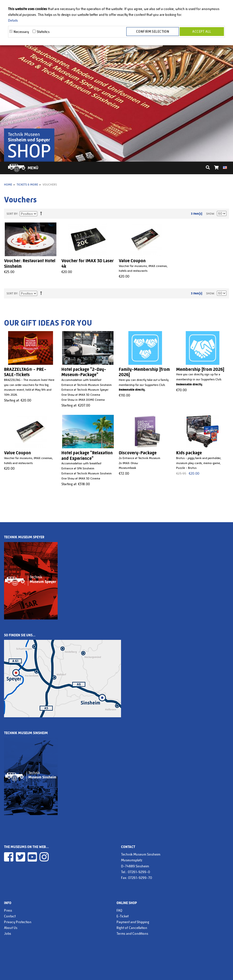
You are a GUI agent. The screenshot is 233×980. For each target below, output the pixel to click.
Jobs (8, 933)
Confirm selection (153, 32)
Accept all (202, 32)
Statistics (43, 32)
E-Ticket (123, 916)
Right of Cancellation (132, 928)
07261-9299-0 (139, 872)
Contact (10, 916)
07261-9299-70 (140, 878)
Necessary (21, 32)
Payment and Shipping (133, 922)
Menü (33, 168)
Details (13, 20)
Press (8, 910)
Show (210, 214)
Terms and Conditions (132, 933)
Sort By (12, 214)
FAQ (119, 910)
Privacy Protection (18, 922)
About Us (11, 928)
